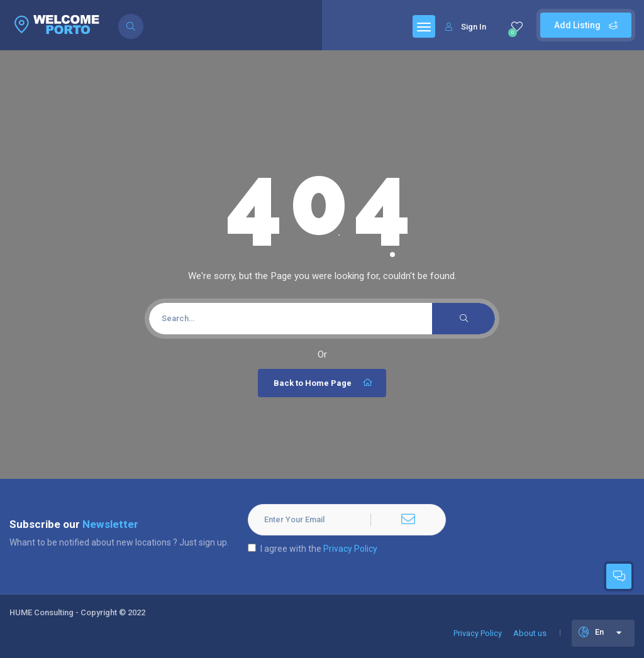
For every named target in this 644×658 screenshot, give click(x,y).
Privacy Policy (350, 549)
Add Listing (586, 25)
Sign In (466, 27)
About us (530, 633)
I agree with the (313, 549)
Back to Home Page (324, 383)
